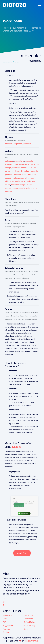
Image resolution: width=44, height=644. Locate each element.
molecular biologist (21, 164)
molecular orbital (19, 178)
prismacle (27, 144)
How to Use (8, 615)
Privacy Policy (30, 626)
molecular (9, 161)
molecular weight (18, 185)
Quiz (5, 619)
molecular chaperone (21, 168)
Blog (26, 629)
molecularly (19, 161)
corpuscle (18, 144)
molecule (8, 144)
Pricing (6, 632)
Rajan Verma (31, 641)
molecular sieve (19, 181)
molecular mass (20, 175)
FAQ (5, 622)
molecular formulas (21, 171)
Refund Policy (30, 622)
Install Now (22, 553)
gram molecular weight (22, 188)
